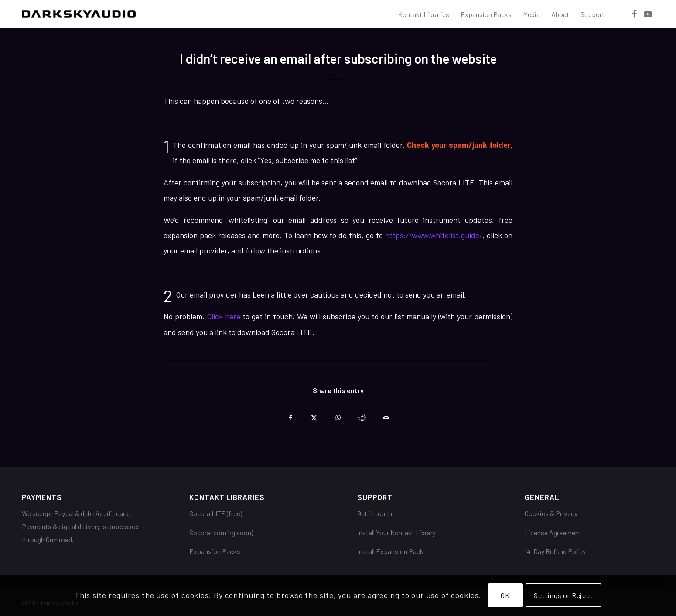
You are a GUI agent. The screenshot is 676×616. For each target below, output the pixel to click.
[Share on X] (314, 415)
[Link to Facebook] (635, 14)
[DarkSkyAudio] (79, 14)
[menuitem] (424, 14)
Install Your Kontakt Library (396, 532)
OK (505, 595)
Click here (224, 316)
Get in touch (375, 513)
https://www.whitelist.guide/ (434, 235)
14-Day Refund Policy (555, 551)
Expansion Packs (215, 551)
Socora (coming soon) (221, 532)
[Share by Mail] (386, 415)
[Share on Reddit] (362, 415)
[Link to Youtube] (648, 14)
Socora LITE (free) (216, 513)
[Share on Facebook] (290, 415)
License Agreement (553, 532)
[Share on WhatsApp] (338, 415)
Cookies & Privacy (551, 513)
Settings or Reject (563, 595)
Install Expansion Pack (390, 551)
